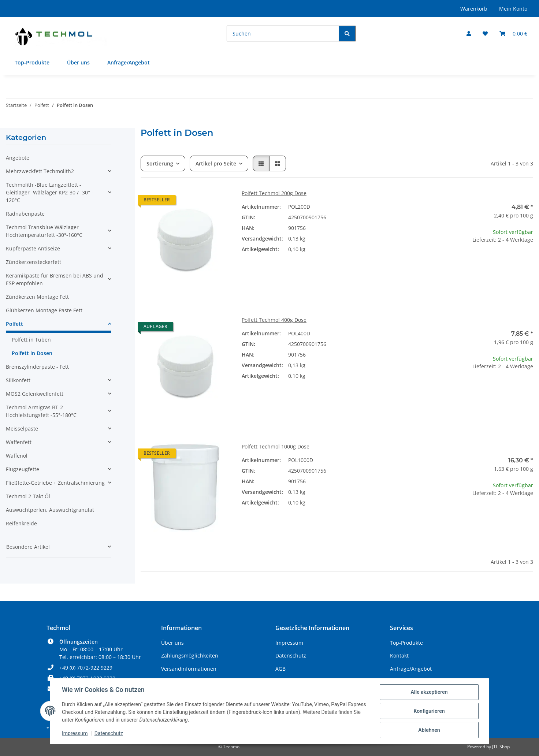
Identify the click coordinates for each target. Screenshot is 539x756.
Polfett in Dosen (32, 353)
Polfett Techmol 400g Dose (274, 320)
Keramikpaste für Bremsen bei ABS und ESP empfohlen (55, 279)
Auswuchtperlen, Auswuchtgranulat (50, 510)
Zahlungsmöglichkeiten (190, 656)
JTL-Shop (501, 747)
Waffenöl (17, 456)
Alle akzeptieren (429, 692)
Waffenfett (19, 442)
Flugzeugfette (23, 469)
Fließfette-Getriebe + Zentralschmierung (55, 483)
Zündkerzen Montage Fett (37, 297)
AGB (280, 669)
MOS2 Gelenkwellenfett (35, 394)
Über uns (78, 62)
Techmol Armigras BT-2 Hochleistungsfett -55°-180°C (41, 411)
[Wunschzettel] (485, 33)
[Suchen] (283, 33)
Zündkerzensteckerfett (34, 262)
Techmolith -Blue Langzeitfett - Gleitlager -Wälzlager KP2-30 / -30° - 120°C (50, 192)
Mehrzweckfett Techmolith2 (40, 171)
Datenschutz (109, 733)
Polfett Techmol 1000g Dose (276, 446)
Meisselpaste (22, 429)
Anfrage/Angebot (129, 62)
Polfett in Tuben (31, 340)
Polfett (14, 324)
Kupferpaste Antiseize (33, 248)
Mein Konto (513, 9)
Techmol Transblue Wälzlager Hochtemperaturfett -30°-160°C (44, 231)
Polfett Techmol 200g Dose (274, 193)
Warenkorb (474, 9)
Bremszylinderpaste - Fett (37, 367)
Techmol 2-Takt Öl (28, 496)
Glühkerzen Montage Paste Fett (44, 310)
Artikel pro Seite (216, 163)
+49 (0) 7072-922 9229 (86, 668)
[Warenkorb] (513, 33)
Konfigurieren (429, 711)
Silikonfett (18, 380)
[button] (469, 33)
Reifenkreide (21, 523)
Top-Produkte (32, 62)
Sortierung (160, 163)
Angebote (18, 158)
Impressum (75, 733)
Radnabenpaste (25, 214)
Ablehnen (429, 730)
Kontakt (399, 656)
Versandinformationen (189, 669)
